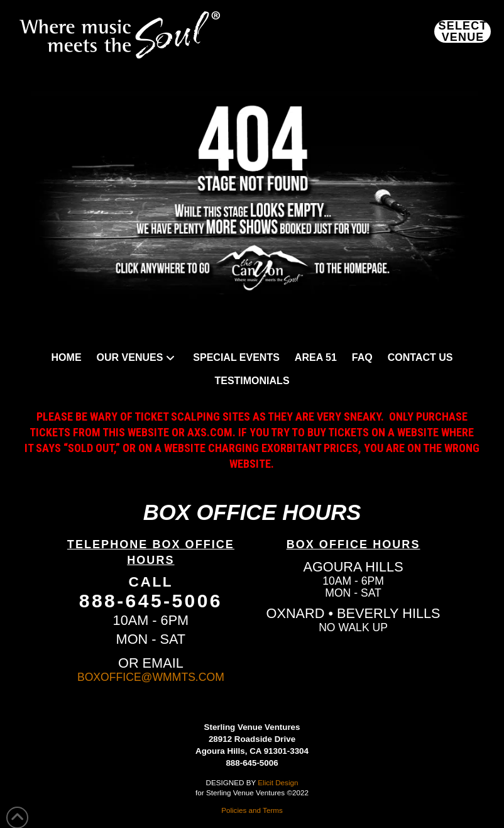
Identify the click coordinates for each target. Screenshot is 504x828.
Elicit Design (278, 782)
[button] (463, 31)
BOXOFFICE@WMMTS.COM (151, 677)
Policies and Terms (252, 810)
